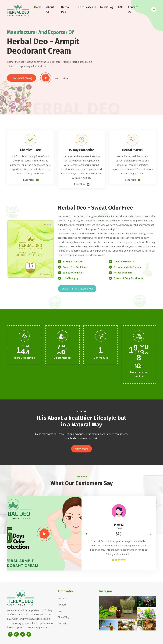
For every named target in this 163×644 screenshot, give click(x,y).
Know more (81, 449)
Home (38, 7)
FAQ (121, 7)
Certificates (87, 7)
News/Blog (107, 7)
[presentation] (87, 534)
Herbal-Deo (66, 9)
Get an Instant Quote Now (77, 289)
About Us (50, 9)
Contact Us (133, 9)
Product (62, 605)
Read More (30, 180)
